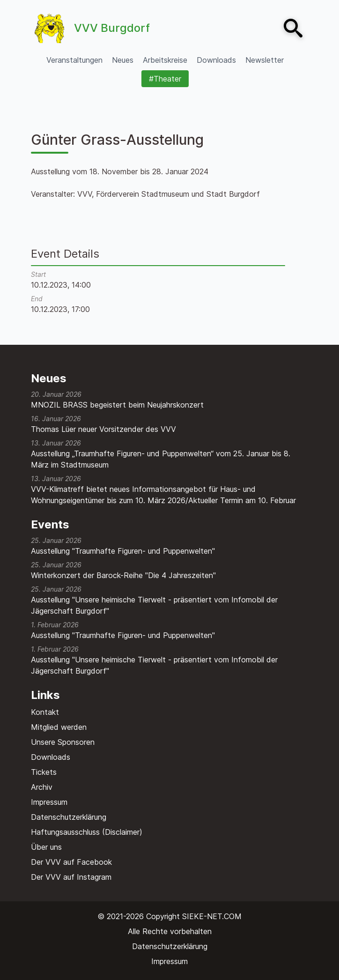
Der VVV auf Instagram (71, 877)
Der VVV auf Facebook (71, 862)
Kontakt (45, 712)
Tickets (44, 772)
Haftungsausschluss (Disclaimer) (87, 832)
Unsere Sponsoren (63, 742)
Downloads (51, 757)
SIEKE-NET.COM (212, 916)
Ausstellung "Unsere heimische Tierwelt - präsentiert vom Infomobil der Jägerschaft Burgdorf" (154, 605)
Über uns (46, 847)
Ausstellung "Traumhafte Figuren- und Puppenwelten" (123, 551)
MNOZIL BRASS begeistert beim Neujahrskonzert (117, 405)
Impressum (49, 802)
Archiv (42, 787)
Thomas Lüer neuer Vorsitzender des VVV (103, 429)
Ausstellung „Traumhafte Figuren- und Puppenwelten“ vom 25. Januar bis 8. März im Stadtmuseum (161, 459)
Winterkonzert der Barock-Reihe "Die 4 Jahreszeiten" (123, 575)
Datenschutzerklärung (69, 817)
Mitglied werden (59, 727)
